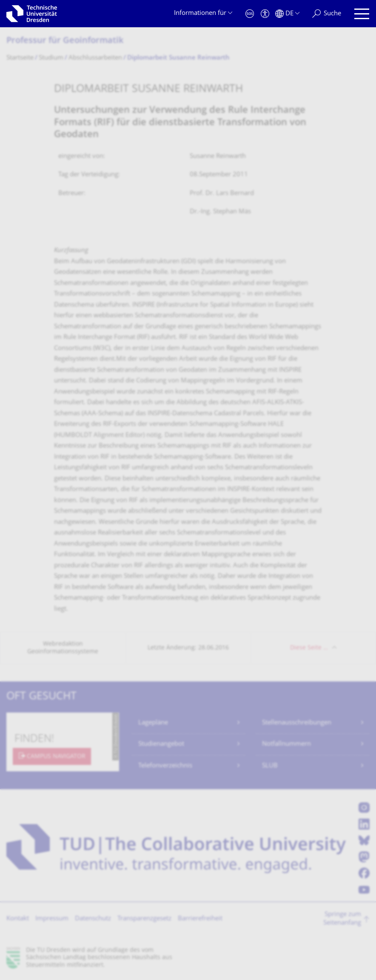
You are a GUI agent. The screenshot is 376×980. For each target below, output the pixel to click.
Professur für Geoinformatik (65, 41)
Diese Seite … (309, 648)
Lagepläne (153, 723)
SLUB (270, 766)
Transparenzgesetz (144, 919)
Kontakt (18, 919)
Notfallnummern (286, 744)
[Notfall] (250, 14)
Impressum (52, 919)
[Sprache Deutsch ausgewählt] (287, 14)
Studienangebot (161, 744)
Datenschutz (93, 919)
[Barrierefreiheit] (265, 14)
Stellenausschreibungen (297, 723)
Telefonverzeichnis (165, 766)
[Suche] (327, 14)
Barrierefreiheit (200, 919)
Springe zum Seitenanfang (342, 919)
